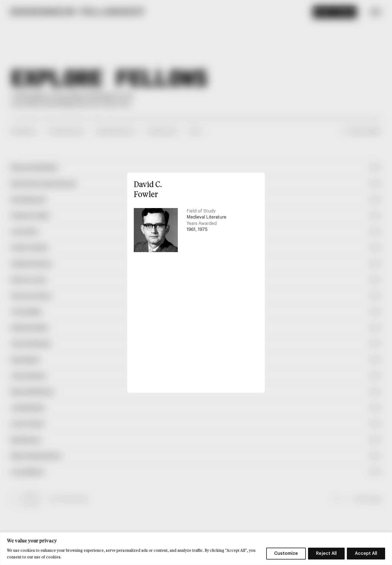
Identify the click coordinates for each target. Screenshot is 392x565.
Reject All (326, 553)
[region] (196, 549)
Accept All (366, 553)
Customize (286, 553)
